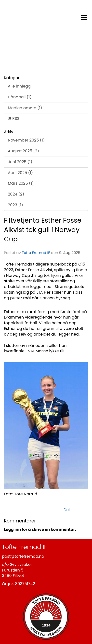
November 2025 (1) (26, 140)
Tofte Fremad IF (36, 253)
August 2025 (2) (23, 151)
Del (67, 510)
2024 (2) (16, 194)
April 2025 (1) (20, 173)
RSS (14, 118)
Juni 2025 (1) (20, 162)
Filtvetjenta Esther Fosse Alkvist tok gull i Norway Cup (43, 230)
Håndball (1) (20, 97)
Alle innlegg (19, 86)
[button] (84, 17)
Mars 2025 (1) (21, 183)
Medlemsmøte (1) (25, 108)
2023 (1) (15, 205)
